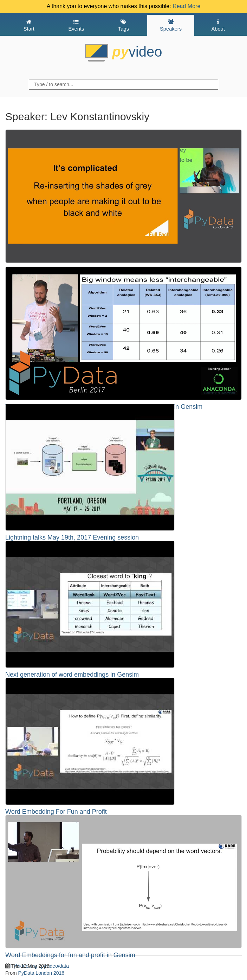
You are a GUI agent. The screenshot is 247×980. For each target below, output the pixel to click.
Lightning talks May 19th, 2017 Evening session (72, 537)
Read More (186, 6)
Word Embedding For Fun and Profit (56, 812)
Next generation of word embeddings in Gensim (72, 675)
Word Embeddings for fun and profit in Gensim (70, 955)
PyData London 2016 (41, 973)
